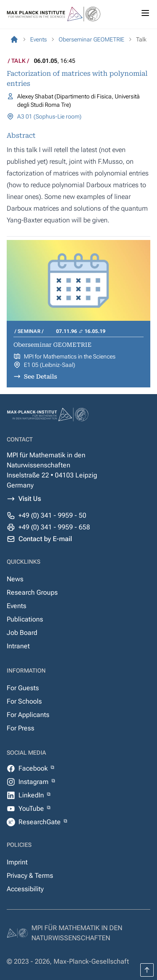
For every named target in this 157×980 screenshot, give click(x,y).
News (15, 579)
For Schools (24, 701)
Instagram (34, 782)
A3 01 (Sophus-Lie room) (49, 116)
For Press (21, 728)
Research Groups (32, 592)
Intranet (18, 646)
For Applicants (28, 715)
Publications (25, 619)
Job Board (22, 633)
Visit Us (30, 499)
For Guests (23, 688)
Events (17, 606)
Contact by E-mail (45, 539)
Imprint (17, 862)
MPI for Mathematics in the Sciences (70, 356)
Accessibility (25, 889)
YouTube (32, 808)
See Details (40, 377)
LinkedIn (32, 795)
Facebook (34, 768)
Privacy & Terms (30, 876)
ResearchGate (40, 822)
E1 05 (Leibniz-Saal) (50, 365)
